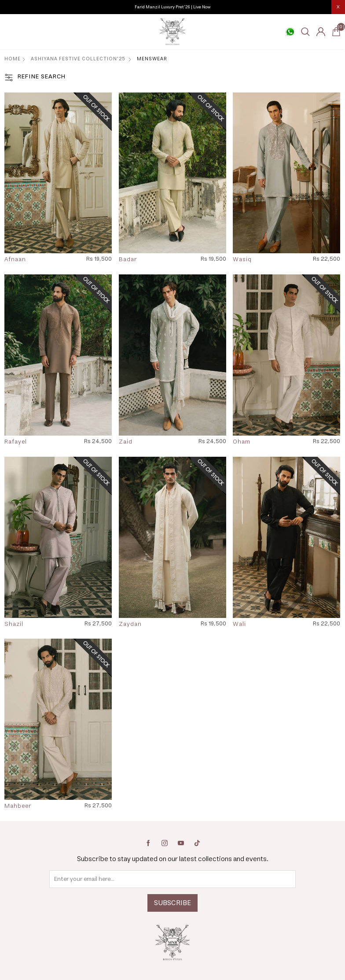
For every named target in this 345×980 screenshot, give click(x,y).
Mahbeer (18, 806)
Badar (128, 260)
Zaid (126, 442)
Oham (242, 442)
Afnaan (15, 260)
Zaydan (130, 625)
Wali (239, 625)
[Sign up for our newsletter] (172, 879)
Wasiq (242, 260)
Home (13, 59)
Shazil (14, 625)
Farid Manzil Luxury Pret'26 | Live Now (173, 7)
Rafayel (16, 442)
